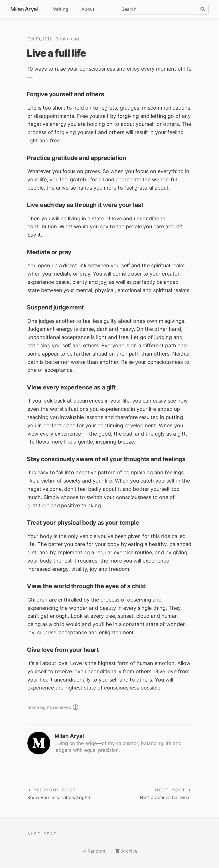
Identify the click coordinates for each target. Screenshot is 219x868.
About (88, 9)
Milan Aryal (24, 9)
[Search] (157, 9)
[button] (93, 852)
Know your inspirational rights (63, 798)
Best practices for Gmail (163, 798)
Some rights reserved (50, 707)
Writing (61, 9)
